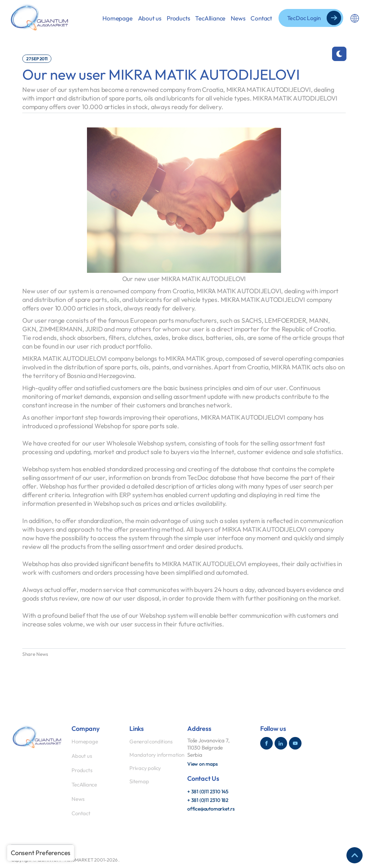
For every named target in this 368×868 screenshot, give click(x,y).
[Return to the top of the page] (355, 855)
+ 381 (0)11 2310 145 (208, 792)
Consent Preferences (41, 853)
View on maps (203, 764)
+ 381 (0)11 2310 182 (208, 800)
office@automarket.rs (211, 809)
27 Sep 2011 (37, 59)
